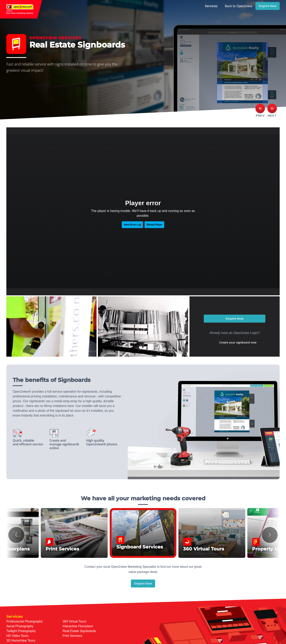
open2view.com (21, 9)
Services (211, 6)
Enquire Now (268, 6)
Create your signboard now (238, 342)
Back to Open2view (239, 6)
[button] (16, 535)
